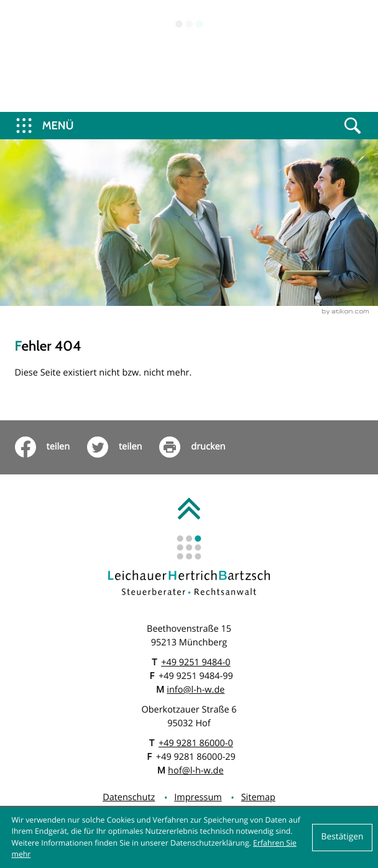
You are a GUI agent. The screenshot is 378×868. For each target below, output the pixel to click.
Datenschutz (129, 797)
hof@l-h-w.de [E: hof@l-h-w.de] (196, 771)
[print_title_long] (201, 447)
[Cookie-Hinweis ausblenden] (342, 838)
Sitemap (258, 797)
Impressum (198, 797)
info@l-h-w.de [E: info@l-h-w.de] (196, 690)
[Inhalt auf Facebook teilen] (51, 447)
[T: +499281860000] (196, 744)
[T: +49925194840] (196, 663)
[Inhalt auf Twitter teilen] (123, 447)
